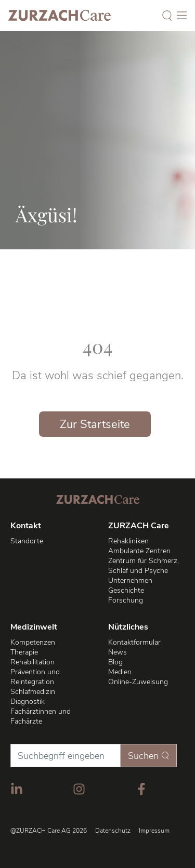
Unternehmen (130, 580)
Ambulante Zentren (139, 551)
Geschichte (126, 590)
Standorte (27, 541)
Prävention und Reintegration (35, 677)
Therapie (24, 652)
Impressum (154, 831)
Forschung (126, 600)
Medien (120, 672)
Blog (115, 662)
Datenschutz (113, 831)
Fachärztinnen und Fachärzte (41, 716)
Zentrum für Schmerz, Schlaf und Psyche (144, 566)
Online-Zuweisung (138, 682)
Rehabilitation (32, 662)
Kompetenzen (33, 642)
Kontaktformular (134, 642)
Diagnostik (28, 702)
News (118, 652)
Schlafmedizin (33, 692)
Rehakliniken (128, 541)
